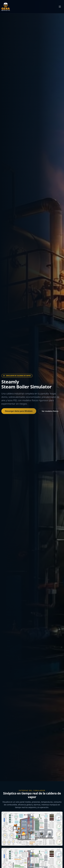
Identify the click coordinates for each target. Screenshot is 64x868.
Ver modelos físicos (50, 411)
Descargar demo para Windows (19, 411)
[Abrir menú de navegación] (60, 7)
